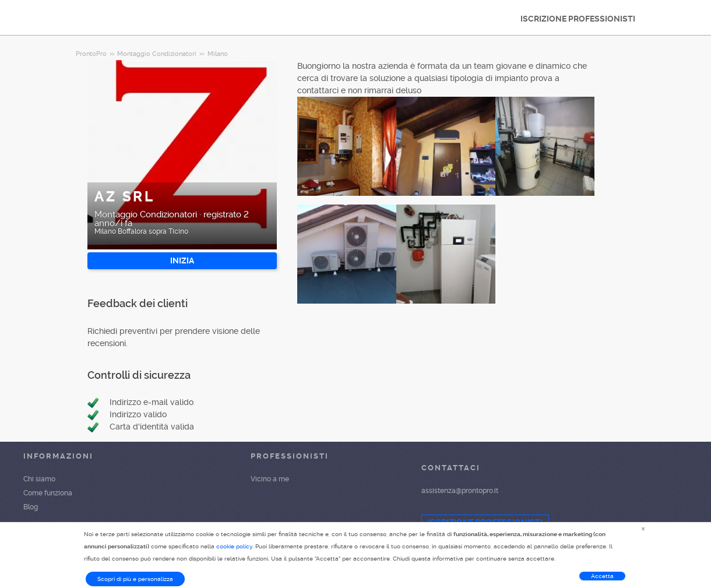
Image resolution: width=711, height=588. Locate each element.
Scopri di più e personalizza (135, 579)
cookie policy (234, 546)
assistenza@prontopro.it (460, 491)
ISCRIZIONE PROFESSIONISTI (578, 19)
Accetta (602, 576)
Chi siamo (39, 479)
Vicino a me (270, 479)
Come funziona (48, 493)
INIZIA (182, 260)
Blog (31, 507)
